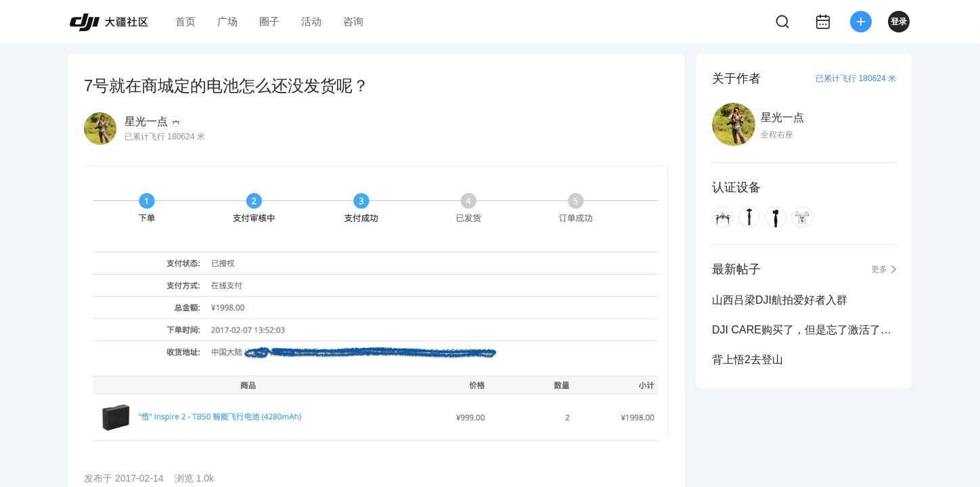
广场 (227, 21)
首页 (185, 21)
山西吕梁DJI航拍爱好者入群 (780, 300)
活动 (311, 21)
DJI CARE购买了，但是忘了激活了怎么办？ (804, 330)
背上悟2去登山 (748, 360)
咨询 (353, 21)
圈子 (269, 21)
